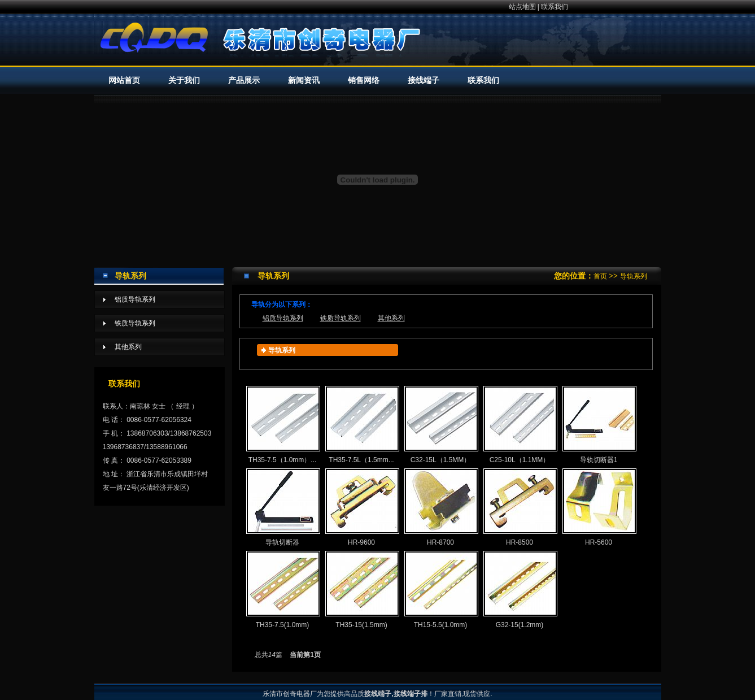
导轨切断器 (283, 507)
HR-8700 (441, 507)
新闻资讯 (304, 81)
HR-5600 (599, 507)
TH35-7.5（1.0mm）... (283, 425)
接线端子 (424, 81)
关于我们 (184, 81)
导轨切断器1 (599, 425)
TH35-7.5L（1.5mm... (362, 425)
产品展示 (244, 81)
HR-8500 (520, 507)
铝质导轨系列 (283, 318)
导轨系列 (634, 276)
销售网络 (364, 81)
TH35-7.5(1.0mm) (283, 590)
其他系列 (391, 318)
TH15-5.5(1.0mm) (441, 590)
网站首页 (124, 81)
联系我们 (555, 7)
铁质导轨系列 (341, 318)
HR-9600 (362, 507)
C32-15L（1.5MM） (441, 425)
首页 (600, 276)
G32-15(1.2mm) (520, 590)
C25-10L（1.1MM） (520, 425)
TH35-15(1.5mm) (362, 590)
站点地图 (522, 7)
